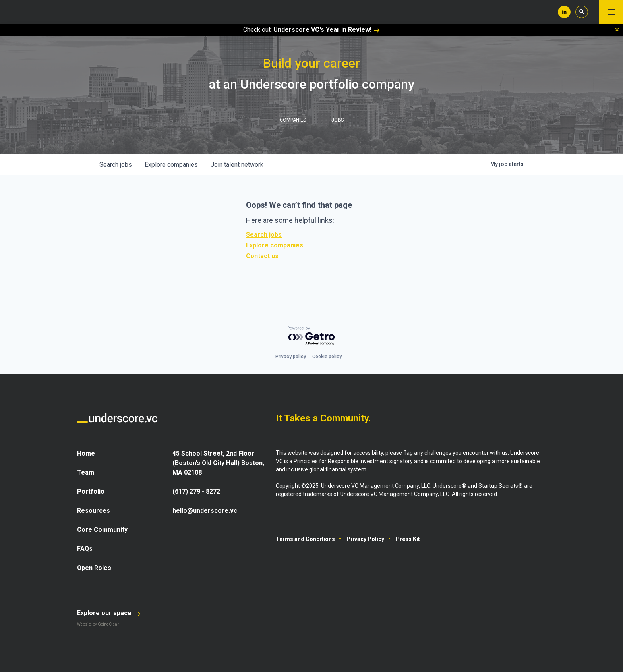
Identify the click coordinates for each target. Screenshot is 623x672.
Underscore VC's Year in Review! (327, 30)
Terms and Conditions (305, 539)
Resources (94, 511)
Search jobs (264, 235)
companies (171, 165)
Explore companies (275, 245)
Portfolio (91, 491)
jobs (116, 165)
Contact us (262, 256)
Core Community (102, 530)
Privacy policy (291, 357)
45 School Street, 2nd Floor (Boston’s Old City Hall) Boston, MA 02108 (219, 463)
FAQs (85, 549)
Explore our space (109, 613)
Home (86, 453)
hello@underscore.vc (205, 511)
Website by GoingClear (98, 624)
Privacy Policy (365, 539)
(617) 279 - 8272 (196, 491)
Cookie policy (327, 357)
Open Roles (94, 568)
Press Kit (408, 539)
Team (86, 472)
